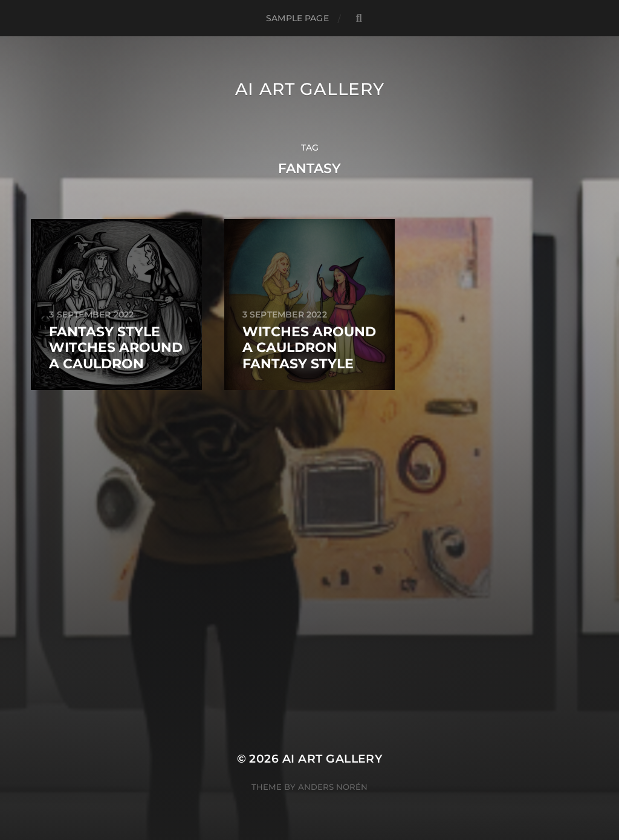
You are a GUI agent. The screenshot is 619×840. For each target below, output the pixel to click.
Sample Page (297, 18)
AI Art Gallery (310, 89)
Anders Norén (333, 787)
